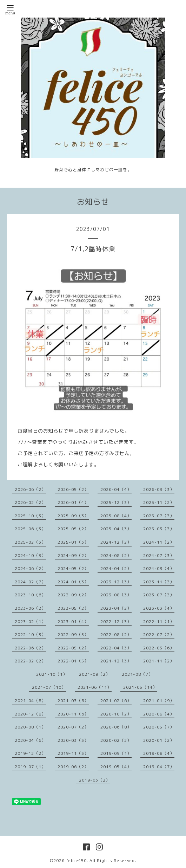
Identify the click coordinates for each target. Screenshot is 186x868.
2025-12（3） (116, 502)
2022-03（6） (159, 648)
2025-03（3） (159, 529)
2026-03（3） (159, 489)
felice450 (76, 860)
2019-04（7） (159, 767)
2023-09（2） (73, 595)
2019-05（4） (116, 767)
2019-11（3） (73, 753)
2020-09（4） (159, 714)
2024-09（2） (73, 555)
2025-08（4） (116, 516)
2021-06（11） (95, 687)
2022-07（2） (159, 634)
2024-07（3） (159, 555)
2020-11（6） (73, 714)
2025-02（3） (30, 542)
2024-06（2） (30, 568)
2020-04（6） (30, 740)
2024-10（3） (30, 555)
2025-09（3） (73, 516)
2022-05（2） (73, 648)
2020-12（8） (30, 714)
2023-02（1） (30, 621)
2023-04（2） (116, 608)
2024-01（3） (73, 582)
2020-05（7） (159, 727)
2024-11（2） (159, 542)
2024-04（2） (116, 568)
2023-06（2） (30, 608)
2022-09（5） (73, 634)
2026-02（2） (30, 502)
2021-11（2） (159, 661)
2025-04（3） (116, 529)
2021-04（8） (30, 701)
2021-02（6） (116, 701)
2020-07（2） (73, 727)
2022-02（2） (30, 661)
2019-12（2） (30, 753)
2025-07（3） (159, 516)
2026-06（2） (30, 489)
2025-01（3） (73, 542)
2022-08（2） (116, 634)
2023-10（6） (30, 595)
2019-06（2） (73, 767)
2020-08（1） (30, 727)
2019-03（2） (95, 780)
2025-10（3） (30, 516)
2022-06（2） (30, 648)
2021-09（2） (95, 674)
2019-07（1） (30, 767)
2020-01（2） (159, 740)
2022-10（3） (30, 634)
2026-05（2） (73, 489)
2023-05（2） (73, 608)
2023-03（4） (159, 608)
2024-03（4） (159, 568)
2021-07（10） (49, 687)
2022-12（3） (116, 621)
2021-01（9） (159, 701)
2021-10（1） (52, 674)
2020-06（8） (116, 727)
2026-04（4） (116, 489)
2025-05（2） (73, 529)
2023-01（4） (73, 621)
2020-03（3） (73, 740)
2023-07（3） (159, 595)
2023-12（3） (116, 582)
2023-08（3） (116, 595)
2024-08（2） (116, 555)
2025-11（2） (159, 502)
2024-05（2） (73, 568)
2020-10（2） (116, 714)
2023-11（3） (159, 582)
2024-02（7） (30, 582)
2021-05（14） (140, 687)
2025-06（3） (30, 529)
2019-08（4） (159, 753)
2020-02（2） (116, 740)
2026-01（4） (73, 502)
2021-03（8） (73, 701)
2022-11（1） (159, 621)
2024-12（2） (116, 542)
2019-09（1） (116, 753)
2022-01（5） (73, 661)
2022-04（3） (116, 648)
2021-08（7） (137, 674)
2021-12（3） (116, 661)
